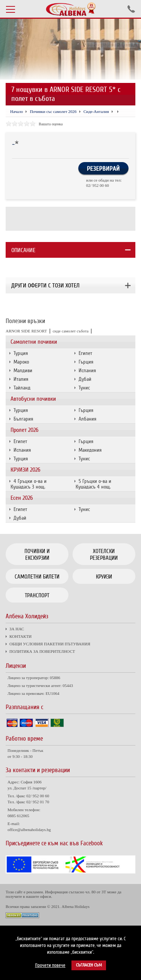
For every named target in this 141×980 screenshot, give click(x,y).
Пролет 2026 (24, 430)
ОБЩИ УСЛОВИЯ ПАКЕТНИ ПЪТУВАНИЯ (50, 644)
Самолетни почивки (34, 342)
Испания (87, 371)
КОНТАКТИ (20, 636)
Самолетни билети (37, 577)
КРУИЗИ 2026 (25, 470)
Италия (21, 379)
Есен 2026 (22, 498)
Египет (85, 353)
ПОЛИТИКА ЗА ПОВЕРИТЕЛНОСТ (42, 651)
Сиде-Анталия (96, 111)
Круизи (104, 577)
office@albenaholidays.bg (29, 830)
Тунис (84, 388)
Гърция (86, 362)
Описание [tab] (23, 250)
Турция (21, 353)
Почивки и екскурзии (37, 555)
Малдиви (23, 371)
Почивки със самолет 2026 (53, 111)
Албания (87, 419)
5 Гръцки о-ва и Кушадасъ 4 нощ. (93, 484)
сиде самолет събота (71, 331)
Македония (90, 450)
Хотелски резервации (104, 555)
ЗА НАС (17, 629)
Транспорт (37, 595)
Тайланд (22, 388)
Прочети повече (50, 965)
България (23, 419)
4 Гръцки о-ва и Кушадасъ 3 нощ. (29, 484)
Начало (17, 111)
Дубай (85, 379)
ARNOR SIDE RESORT (26, 331)
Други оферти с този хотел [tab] (45, 286)
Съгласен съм (89, 965)
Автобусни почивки (33, 399)
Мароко (21, 362)
